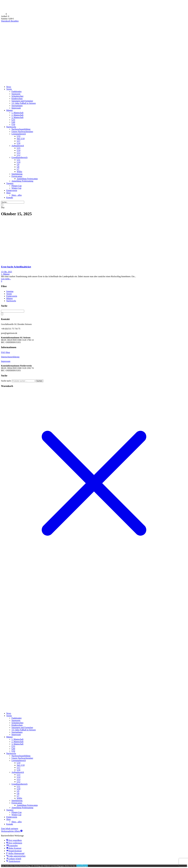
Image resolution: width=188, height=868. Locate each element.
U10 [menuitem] (19, 789)
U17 (19, 141)
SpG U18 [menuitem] (21, 765)
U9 (18, 165)
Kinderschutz (17, 99)
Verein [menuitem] (9, 716)
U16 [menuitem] (19, 770)
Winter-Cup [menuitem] (16, 815)
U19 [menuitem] (19, 763)
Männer (10, 110)
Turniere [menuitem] (10, 810)
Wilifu (19, 172)
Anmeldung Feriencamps (27, 179)
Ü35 (13, 120)
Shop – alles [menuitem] (17, 822)
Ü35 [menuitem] (13, 746)
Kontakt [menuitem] (10, 824)
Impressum (16, 108)
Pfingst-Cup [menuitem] (17, 812)
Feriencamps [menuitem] (17, 803)
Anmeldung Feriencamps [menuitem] (27, 805)
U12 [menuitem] (19, 782)
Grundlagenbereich (20, 157)
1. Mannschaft (17, 113)
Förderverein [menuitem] (12, 817)
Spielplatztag (17, 174)
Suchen (39, 381)
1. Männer (5, 274)
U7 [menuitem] (18, 796)
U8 (18, 167)
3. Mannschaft (17, 117)
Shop (8, 193)
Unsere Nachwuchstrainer (22, 132)
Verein (9, 89)
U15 (19, 148)
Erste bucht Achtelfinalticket (16, 267)
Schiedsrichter (17, 96)
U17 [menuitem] (19, 768)
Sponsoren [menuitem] (16, 720)
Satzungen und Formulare (22, 101)
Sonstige (10, 291)
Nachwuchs (11, 127)
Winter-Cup (16, 188)
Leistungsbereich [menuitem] (19, 760)
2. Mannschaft (17, 115)
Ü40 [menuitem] (13, 749)
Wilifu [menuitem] (19, 798)
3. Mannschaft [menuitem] (17, 744)
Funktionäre (17, 91)
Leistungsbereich (19, 134)
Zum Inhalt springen (10, 829)
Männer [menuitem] (10, 737)
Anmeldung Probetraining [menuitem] (22, 808)
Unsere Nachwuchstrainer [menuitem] (22, 758)
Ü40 (13, 122)
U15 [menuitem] (19, 775)
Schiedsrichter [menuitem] (17, 723)
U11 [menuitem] (18, 786)
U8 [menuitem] (18, 793)
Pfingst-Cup (17, 186)
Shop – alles (17, 195)
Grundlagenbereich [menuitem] (20, 784)
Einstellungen (82, 866)
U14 (19, 150)
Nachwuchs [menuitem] (11, 753)
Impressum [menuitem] (16, 735)
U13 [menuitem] (19, 779)
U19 (19, 136)
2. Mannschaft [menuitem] (17, 742)
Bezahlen (15, 21)
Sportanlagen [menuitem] (17, 732)
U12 (19, 155)
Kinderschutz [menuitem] (17, 725)
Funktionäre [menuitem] (17, 718)
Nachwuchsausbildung (21, 129)
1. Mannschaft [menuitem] (17, 739)
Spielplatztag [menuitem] (17, 801)
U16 (19, 143)
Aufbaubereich (18, 146)
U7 (18, 169)
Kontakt (10, 197)
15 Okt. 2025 (7, 272)
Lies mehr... (6, 279)
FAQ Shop (5, 352)
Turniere (10, 183)
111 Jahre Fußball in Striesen (24, 103)
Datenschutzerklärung (10, 357)
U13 (19, 153)
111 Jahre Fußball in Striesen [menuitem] (24, 730)
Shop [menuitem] (8, 819)
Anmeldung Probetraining (22, 181)
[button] (12, 831)
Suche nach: (6, 381)
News (9, 87)
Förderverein (12, 190)
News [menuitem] (9, 713)
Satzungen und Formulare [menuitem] (22, 727)
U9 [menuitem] (18, 791)
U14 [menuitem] (19, 777)
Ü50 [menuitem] (13, 751)
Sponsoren (16, 94)
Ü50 (13, 124)
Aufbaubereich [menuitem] (18, 772)
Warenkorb (6, 21)
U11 (18, 160)
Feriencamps (17, 176)
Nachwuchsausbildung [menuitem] (21, 756)
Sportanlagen (17, 106)
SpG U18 (21, 139)
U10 (19, 162)
